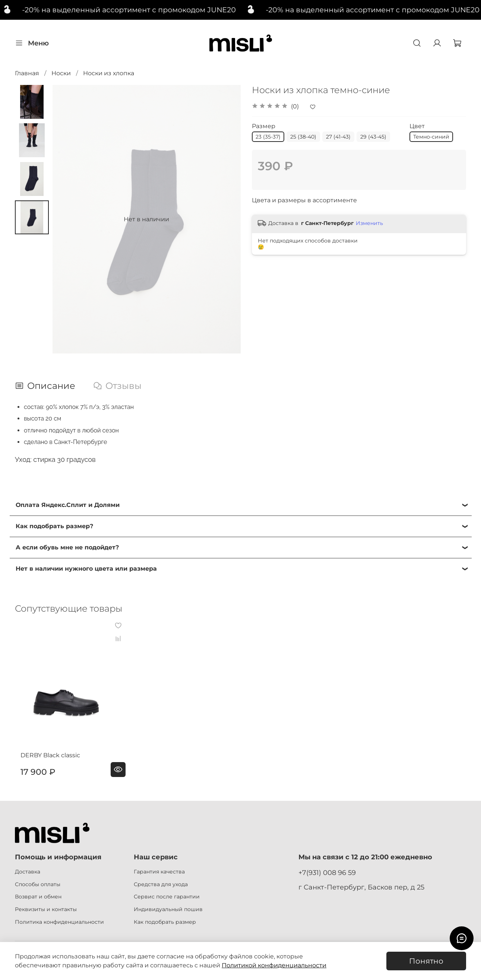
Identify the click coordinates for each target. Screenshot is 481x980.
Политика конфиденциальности (59, 922)
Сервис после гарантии (167, 897)
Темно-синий (431, 137)
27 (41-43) (338, 137)
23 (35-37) (268, 137)
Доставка (28, 872)
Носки (61, 73)
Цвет (417, 126)
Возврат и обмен (38, 897)
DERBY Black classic (45, 765)
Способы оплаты (38, 884)
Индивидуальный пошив (168, 909)
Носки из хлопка (109, 73)
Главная (27, 73)
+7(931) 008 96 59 (327, 873)
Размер (264, 126)
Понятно (426, 961)
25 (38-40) (303, 137)
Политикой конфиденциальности (274, 965)
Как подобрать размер (165, 922)
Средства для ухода (161, 884)
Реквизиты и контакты (46, 909)
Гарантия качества (159, 872)
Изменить (369, 223)
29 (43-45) (373, 137)
